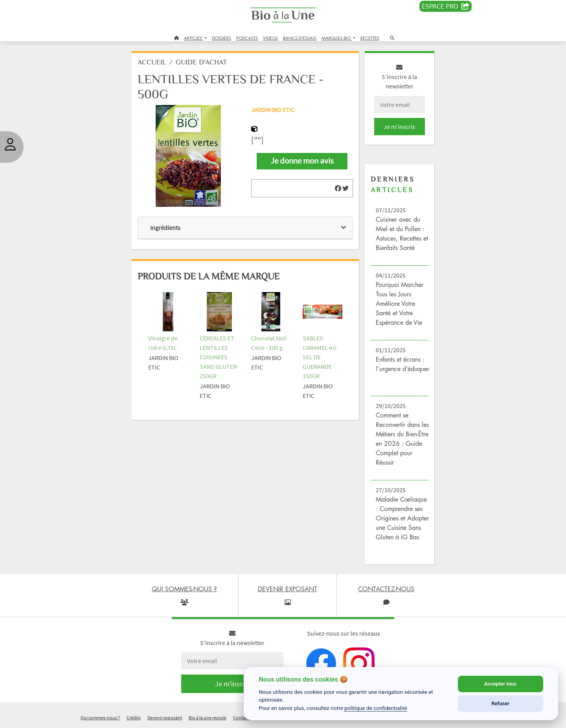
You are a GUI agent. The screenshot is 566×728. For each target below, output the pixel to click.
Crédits (134, 718)
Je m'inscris (399, 127)
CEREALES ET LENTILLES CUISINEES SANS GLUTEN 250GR (218, 357)
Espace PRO (446, 6)
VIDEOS (270, 38)
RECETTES (370, 38)
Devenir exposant (165, 718)
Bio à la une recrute (208, 718)
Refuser (500, 703)
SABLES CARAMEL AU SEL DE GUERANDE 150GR (320, 357)
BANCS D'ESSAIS (300, 38)
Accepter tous (500, 684)
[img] (338, 188)
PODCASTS (247, 38)
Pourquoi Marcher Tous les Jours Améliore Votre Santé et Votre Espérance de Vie (400, 303)
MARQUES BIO (337, 38)
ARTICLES (194, 38)
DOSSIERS (221, 38)
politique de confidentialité (376, 708)
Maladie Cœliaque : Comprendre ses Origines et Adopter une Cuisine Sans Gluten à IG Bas (402, 518)
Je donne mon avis (302, 161)
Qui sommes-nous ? (100, 718)
